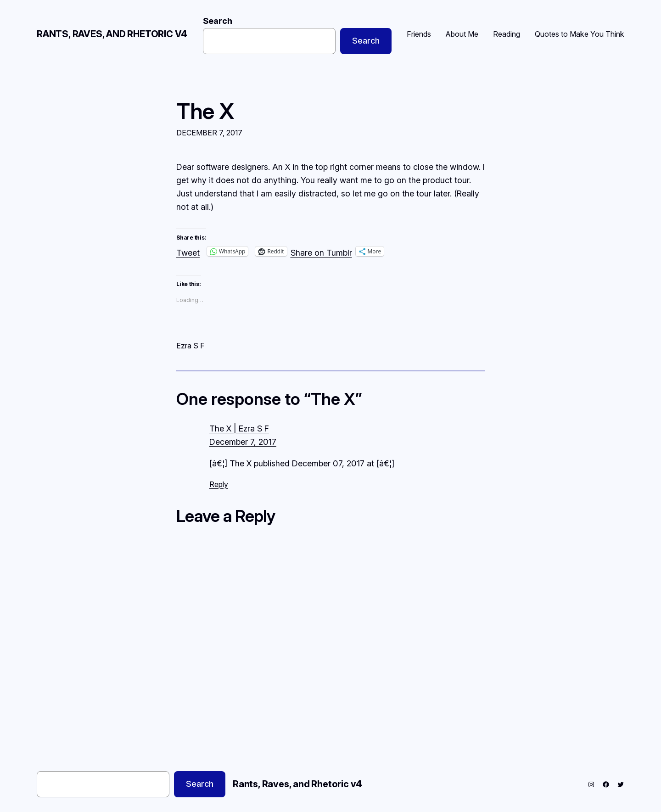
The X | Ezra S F (239, 428)
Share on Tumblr (321, 251)
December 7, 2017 (243, 442)
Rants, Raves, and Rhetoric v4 (112, 34)
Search (218, 21)
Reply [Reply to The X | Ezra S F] (219, 484)
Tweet (188, 251)
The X (205, 111)
